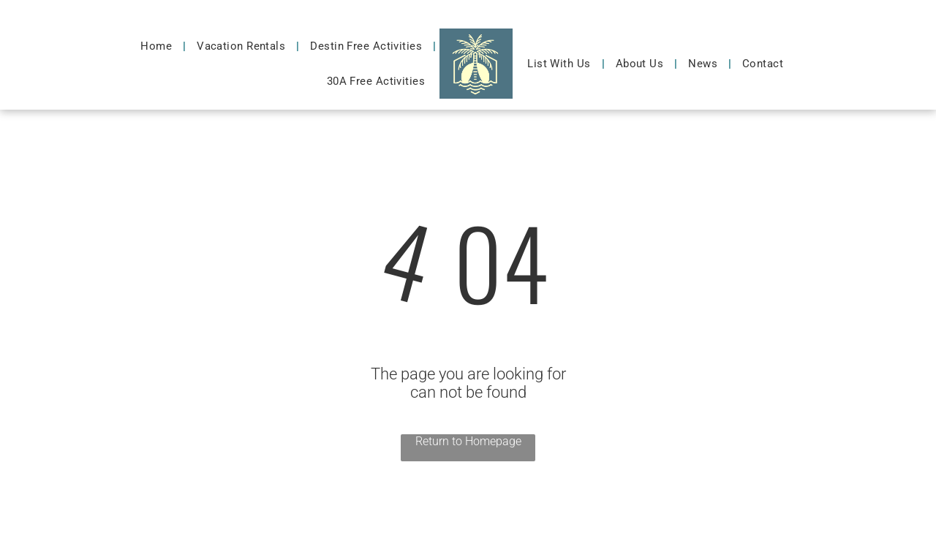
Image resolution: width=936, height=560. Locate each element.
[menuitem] (158, 46)
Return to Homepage (468, 441)
